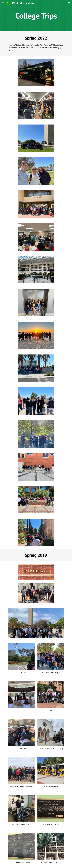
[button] (3, 3)
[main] (36, 16)
